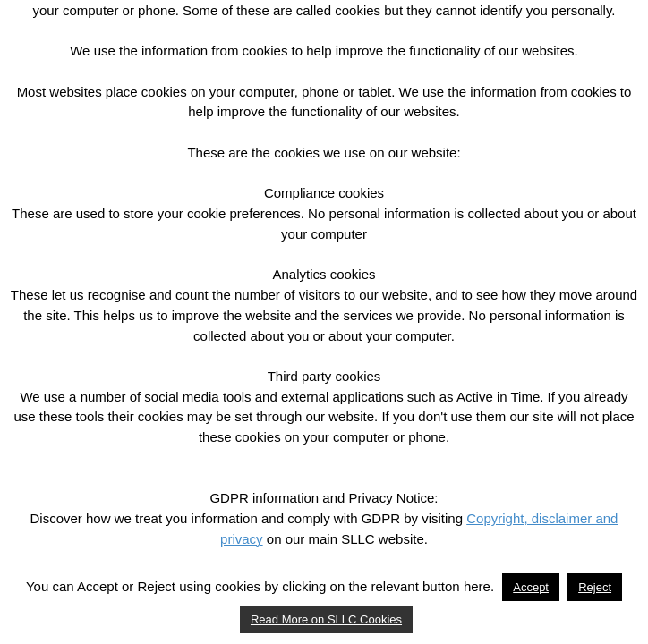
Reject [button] (595, 587)
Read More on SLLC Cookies (326, 619)
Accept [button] (531, 587)
